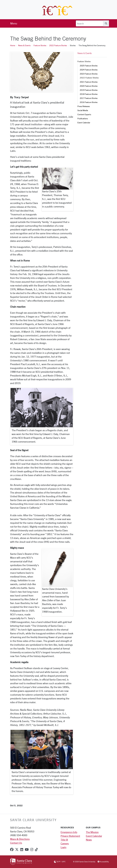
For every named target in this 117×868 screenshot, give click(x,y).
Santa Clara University (33, 820)
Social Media (83, 110)
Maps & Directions (20, 839)
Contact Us (16, 843)
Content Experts (84, 114)
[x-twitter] (17, 849)
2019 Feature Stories (89, 90)
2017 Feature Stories (89, 98)
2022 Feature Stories (58, 45)
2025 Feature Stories (89, 66)
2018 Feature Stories (89, 94)
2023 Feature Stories (89, 74)
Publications (83, 118)
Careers (65, 843)
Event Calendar (84, 123)
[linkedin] (22, 849)
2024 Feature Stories (89, 70)
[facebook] (12, 849)
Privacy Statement (70, 836)
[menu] (14, 23)
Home (13, 45)
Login (63, 847)
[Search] (90, 23)
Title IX (64, 840)
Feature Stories (40, 45)
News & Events (24, 45)
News (89, 840)
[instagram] (32, 849)
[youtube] (27, 849)
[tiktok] (36, 849)
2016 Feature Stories (89, 102)
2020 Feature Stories (89, 86)
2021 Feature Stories (89, 82)
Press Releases (84, 106)
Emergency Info (69, 832)
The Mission (92, 832)
